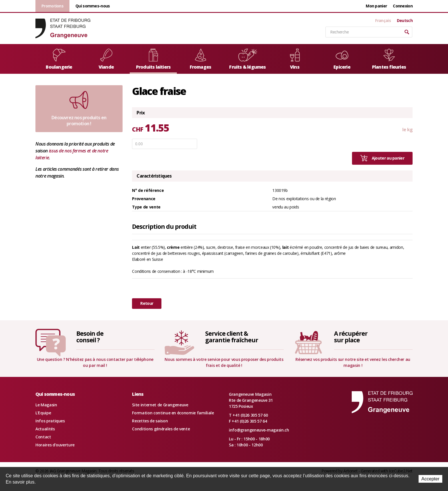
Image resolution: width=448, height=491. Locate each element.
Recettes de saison (150, 421)
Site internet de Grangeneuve (160, 405)
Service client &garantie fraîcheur (232, 337)
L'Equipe (43, 413)
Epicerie (342, 59)
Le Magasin (46, 405)
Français (383, 21)
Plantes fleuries (389, 59)
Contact (43, 437)
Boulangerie (59, 59)
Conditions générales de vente (161, 429)
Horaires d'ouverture (55, 445)
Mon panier (376, 6)
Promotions (52, 6)
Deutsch (405, 21)
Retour (147, 303)
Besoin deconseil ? (90, 337)
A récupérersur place (351, 337)
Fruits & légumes (247, 59)
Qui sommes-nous (93, 6)
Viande (106, 59)
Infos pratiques (50, 421)
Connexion (403, 6)
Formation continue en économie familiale (173, 413)
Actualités (45, 429)
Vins (295, 59)
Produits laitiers (153, 59)
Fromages (201, 59)
